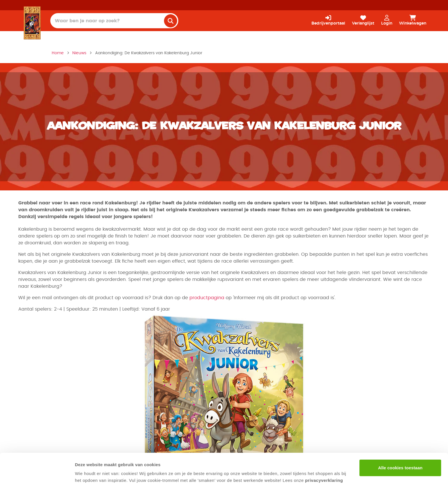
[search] (171, 21)
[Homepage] (32, 23)
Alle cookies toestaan (400, 439)
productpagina (207, 298)
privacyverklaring (324, 451)
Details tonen (88, 474)
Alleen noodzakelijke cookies (400, 457)
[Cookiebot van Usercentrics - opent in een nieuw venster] (37, 474)
